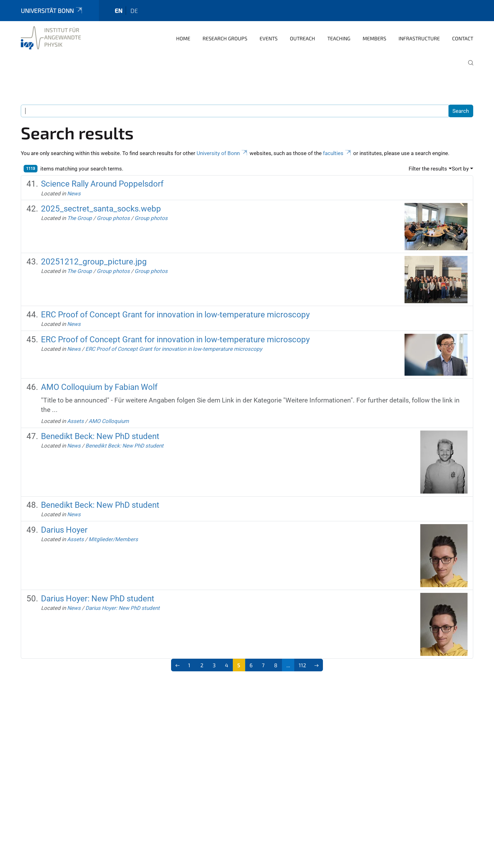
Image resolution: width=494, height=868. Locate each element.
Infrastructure (419, 38)
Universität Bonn (52, 11)
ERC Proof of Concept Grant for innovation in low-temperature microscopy (175, 315)
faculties (337, 153)
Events (269, 38)
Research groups (225, 38)
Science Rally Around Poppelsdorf (102, 184)
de (134, 11)
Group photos (113, 218)
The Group (80, 218)
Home (183, 38)
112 (302, 665)
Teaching (339, 38)
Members (374, 38)
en (119, 11)
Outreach (302, 38)
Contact (463, 38)
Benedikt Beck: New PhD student (100, 436)
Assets (75, 421)
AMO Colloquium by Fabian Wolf (99, 387)
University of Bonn (222, 153)
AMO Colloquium (109, 421)
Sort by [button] (460, 169)
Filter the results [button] (428, 169)
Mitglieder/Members (113, 539)
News (74, 194)
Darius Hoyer (64, 530)
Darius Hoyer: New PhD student (98, 599)
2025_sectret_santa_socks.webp (101, 209)
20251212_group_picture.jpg (94, 262)
